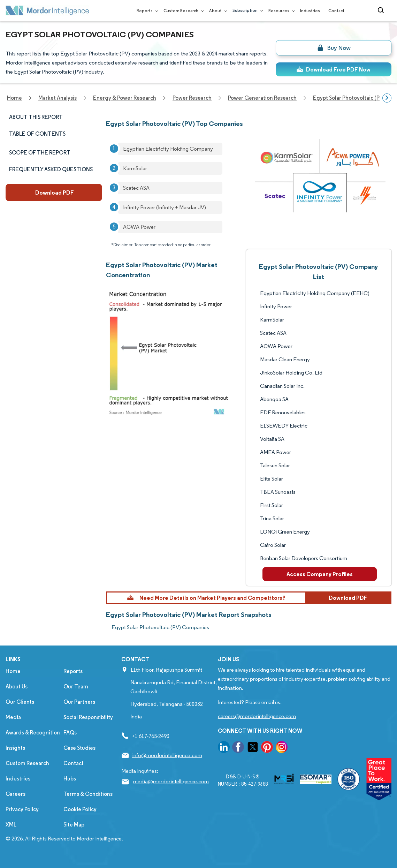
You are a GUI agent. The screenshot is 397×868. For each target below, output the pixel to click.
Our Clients (20, 702)
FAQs (70, 733)
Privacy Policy (22, 809)
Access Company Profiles (320, 574)
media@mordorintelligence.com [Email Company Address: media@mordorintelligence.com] (171, 781)
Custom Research (182, 11)
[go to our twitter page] (253, 748)
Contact (336, 11)
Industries (310, 11)
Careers (16, 794)
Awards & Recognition (33, 733)
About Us (17, 686)
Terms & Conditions (88, 794)
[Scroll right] (387, 98)
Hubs (70, 779)
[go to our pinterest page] (267, 748)
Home (13, 671)
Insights (15, 748)
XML (11, 825)
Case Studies (79, 748)
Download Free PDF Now (333, 69)
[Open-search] (382, 10)
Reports (146, 11)
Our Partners (79, 702)
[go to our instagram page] (282, 748)
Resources (280, 11)
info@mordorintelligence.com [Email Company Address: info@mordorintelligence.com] (167, 755)
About (217, 11)
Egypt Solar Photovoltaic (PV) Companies (160, 627)
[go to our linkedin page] (224, 748)
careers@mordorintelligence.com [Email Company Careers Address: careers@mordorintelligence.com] (257, 716)
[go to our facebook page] (238, 748)
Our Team (76, 686)
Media (13, 717)
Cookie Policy (80, 809)
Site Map (74, 825)
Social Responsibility (88, 717)
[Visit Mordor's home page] (47, 10)
